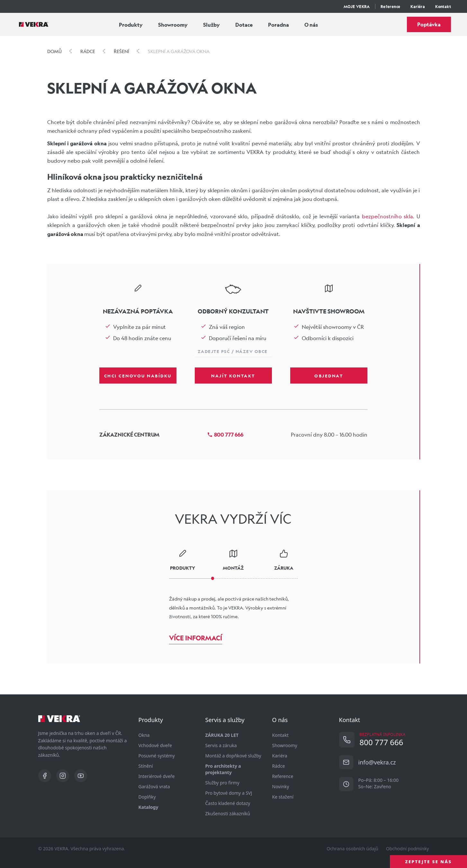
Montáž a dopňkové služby (233, 756)
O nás (311, 25)
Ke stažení (283, 797)
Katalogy (148, 807)
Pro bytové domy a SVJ (229, 793)
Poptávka (429, 24)
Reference (391, 6)
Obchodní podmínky (408, 849)
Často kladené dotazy (228, 803)
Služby (211, 25)
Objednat (329, 375)
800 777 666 (225, 434)
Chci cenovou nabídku (138, 375)
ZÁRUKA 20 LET (222, 735)
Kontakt (443, 6)
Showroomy (173, 25)
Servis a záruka (221, 745)
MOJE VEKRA (357, 6)
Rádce (279, 766)
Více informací (196, 638)
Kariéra (418, 6)
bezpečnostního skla (387, 216)
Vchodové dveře (155, 745)
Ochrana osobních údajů (352, 849)
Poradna (278, 25)
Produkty (131, 25)
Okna (144, 735)
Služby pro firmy (222, 783)
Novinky (281, 787)
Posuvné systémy (157, 756)
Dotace (244, 25)
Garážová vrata (154, 787)
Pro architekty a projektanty (223, 769)
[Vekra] (34, 24)
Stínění (146, 766)
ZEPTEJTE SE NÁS (429, 862)
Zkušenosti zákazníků (228, 814)
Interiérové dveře (157, 776)
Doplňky (147, 797)
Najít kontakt (233, 375)
